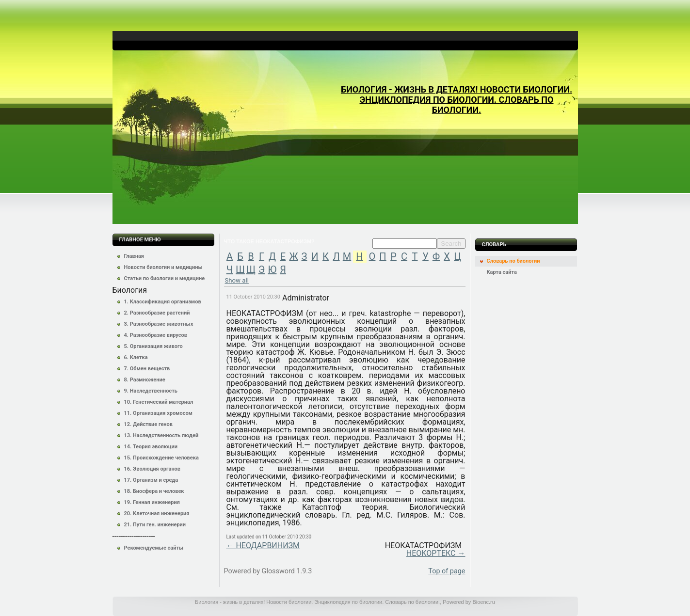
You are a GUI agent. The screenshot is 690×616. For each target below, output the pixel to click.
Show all (237, 280)
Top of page (447, 571)
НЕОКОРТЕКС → (436, 553)
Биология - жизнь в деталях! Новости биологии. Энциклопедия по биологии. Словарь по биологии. (457, 100)
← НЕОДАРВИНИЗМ (263, 545)
